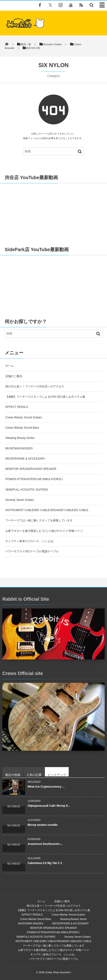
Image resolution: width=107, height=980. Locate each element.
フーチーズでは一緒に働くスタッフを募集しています (39, 520)
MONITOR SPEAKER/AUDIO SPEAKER (31, 469)
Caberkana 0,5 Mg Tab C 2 (45, 863)
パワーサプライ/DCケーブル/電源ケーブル (32, 551)
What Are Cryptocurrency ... (46, 787)
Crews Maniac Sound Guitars (24, 417)
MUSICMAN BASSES (19, 448)
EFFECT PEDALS (17, 407)
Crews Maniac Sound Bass (22, 428)
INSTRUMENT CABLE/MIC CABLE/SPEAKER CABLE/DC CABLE (47, 510)
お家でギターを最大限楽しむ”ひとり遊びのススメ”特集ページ (44, 531)
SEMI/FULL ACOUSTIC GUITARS (27, 490)
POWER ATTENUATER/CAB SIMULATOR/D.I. (34, 479)
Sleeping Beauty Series (20, 438)
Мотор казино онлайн (43, 825)
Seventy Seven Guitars (20, 500)
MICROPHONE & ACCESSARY (25, 459)
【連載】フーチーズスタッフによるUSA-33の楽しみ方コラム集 (45, 397)
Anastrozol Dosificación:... (45, 844)
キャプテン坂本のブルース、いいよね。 (31, 541)
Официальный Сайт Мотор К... (49, 806)
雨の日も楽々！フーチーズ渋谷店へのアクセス (35, 386)
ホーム (10, 366)
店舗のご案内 (14, 376)
